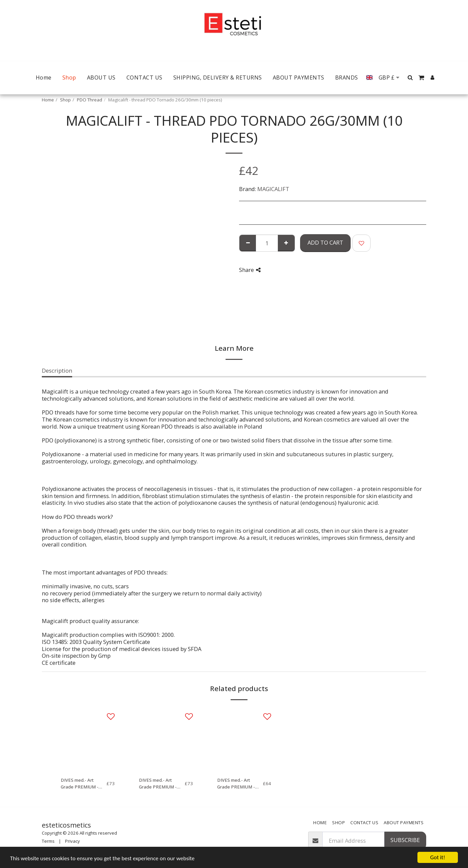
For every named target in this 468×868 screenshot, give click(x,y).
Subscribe (405, 840)
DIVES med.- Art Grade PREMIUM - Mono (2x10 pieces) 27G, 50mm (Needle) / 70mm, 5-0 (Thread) (240, 784)
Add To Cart (325, 242)
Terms (48, 841)
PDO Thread (90, 100)
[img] (88, 739)
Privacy (72, 841)
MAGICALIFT (273, 189)
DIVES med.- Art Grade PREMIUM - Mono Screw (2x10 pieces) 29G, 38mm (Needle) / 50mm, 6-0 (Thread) (83, 784)
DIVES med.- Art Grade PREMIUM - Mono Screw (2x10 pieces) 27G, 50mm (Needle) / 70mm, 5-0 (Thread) (161, 784)
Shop (65, 100)
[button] (410, 77)
